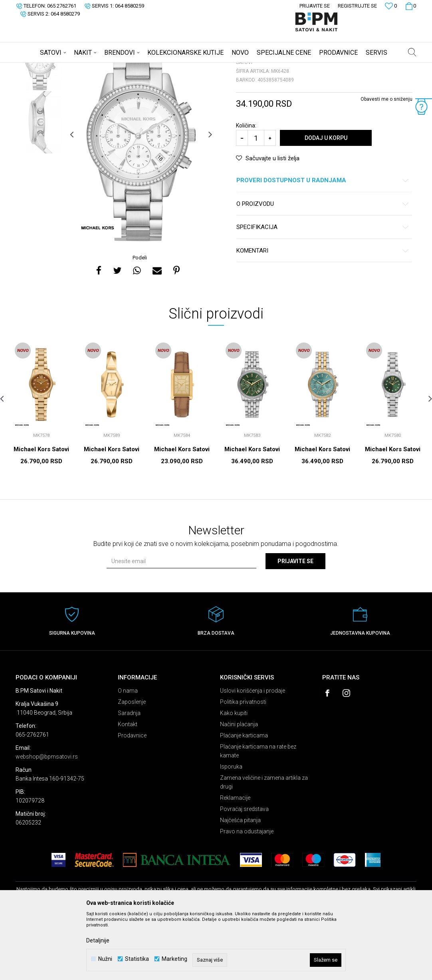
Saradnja (129, 776)
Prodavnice (132, 798)
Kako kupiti (234, 776)
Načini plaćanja (239, 787)
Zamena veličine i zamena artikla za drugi (264, 845)
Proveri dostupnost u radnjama (323, 243)
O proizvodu (323, 267)
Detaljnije (98, 940)
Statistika (137, 959)
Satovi (95, 68)
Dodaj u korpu (326, 201)
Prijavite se (295, 624)
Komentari (323, 314)
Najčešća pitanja (240, 883)
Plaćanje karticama (244, 798)
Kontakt (128, 787)
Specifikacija (323, 290)
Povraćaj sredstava (244, 872)
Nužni (105, 959)
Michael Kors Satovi (41, 512)
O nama (128, 753)
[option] (41, 122)
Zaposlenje (132, 765)
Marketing (174, 959)
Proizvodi (72, 68)
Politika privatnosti (243, 765)
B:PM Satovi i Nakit (36, 68)
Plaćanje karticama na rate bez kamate (258, 814)
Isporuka (231, 829)
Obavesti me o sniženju (386, 162)
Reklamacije (235, 860)
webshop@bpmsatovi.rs (47, 819)
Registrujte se (357, 6)
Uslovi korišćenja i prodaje (253, 753)
